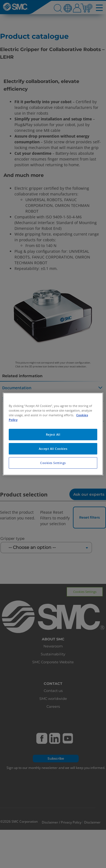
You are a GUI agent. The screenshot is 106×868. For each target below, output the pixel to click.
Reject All (53, 434)
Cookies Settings (53, 463)
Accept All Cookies (53, 449)
